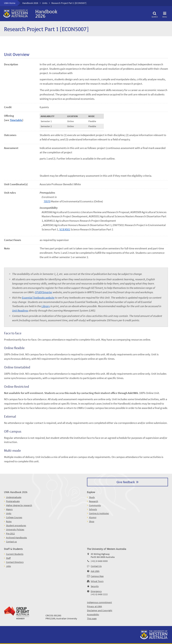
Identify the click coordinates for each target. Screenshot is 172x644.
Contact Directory (15, 562)
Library (46, 306)
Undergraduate (14, 497)
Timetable (16, 120)
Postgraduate (13, 501)
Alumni (93, 517)
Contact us (11, 542)
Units (45, 3)
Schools (93, 509)
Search (155, 14)
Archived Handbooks (16, 538)
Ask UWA (95, 571)
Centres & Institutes (99, 513)
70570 (47, 201)
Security (95, 586)
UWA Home (10, 3)
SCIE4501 (65, 229)
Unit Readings (20, 310)
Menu (165, 14)
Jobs (8, 566)
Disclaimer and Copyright (100, 610)
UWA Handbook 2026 (16, 492)
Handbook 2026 (30, 3)
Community (95, 505)
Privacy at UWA (94, 606)
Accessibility (93, 614)
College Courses (14, 517)
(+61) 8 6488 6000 (99, 561)
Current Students (15, 554)
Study (92, 497)
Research (94, 501)
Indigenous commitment (99, 602)
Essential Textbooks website (38, 298)
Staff (8, 558)
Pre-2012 (10, 534)
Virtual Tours (97, 581)
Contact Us (96, 566)
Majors (9, 509)
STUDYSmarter (44, 292)
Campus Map (97, 576)
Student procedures (16, 525)
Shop (92, 521)
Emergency (96, 591)
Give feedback (126, 482)
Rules (9, 521)
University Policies (15, 529)
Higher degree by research (19, 505)
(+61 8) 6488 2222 (99, 594)
